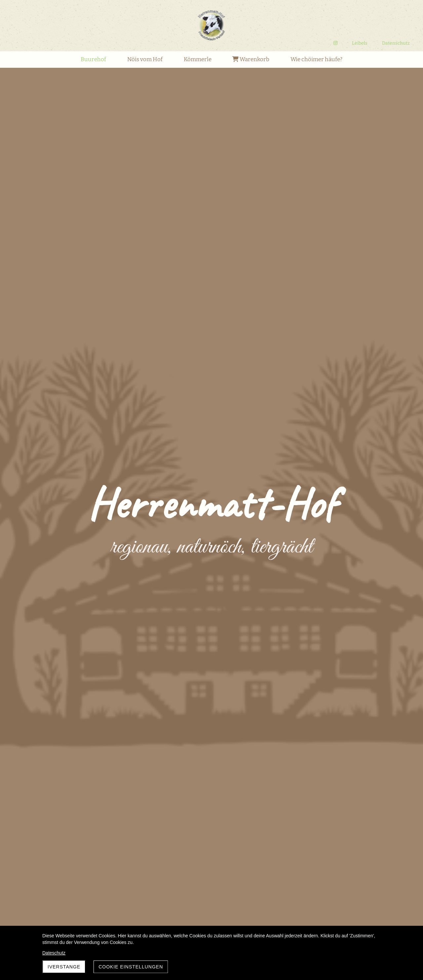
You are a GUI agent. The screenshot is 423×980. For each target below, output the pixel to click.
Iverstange (64, 967)
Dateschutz (54, 953)
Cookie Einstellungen (131, 967)
